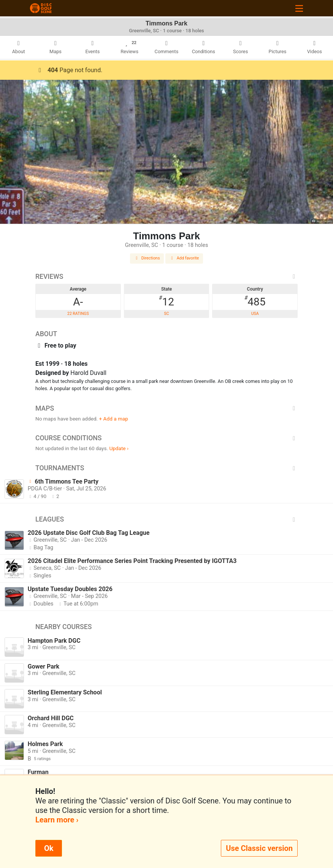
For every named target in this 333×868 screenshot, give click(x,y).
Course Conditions (166, 438)
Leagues (166, 519)
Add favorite (184, 258)
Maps (166, 408)
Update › (119, 448)
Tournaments (166, 468)
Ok (49, 848)
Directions (147, 258)
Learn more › (57, 820)
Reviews (166, 277)
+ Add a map (114, 419)
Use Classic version (259, 848)
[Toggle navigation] (299, 8)
